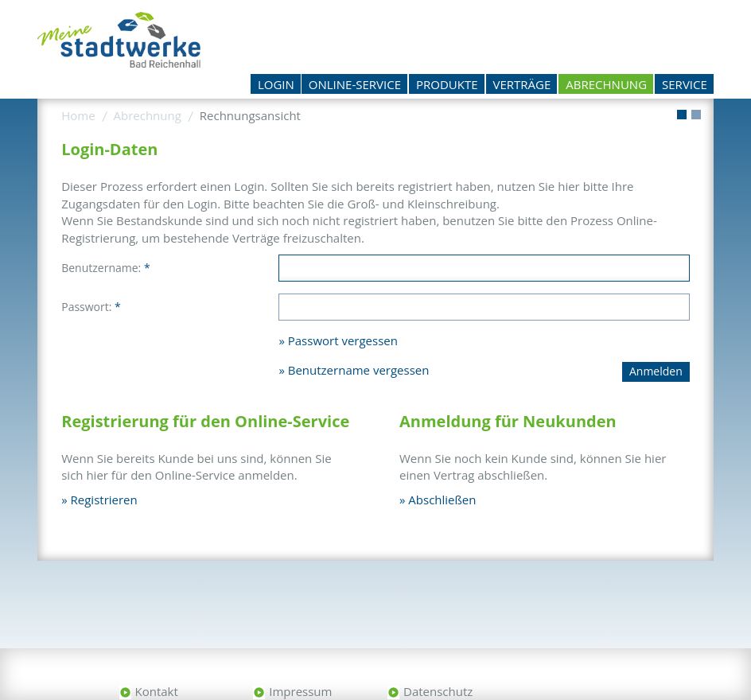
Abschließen (442, 500)
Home (78, 115)
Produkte (447, 84)
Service (685, 84)
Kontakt (157, 691)
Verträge (522, 84)
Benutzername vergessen (359, 370)
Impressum (300, 691)
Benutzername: (105, 268)
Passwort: (91, 307)
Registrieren (104, 500)
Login (276, 84)
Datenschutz (438, 691)
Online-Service (355, 84)
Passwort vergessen (343, 340)
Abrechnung (606, 84)
